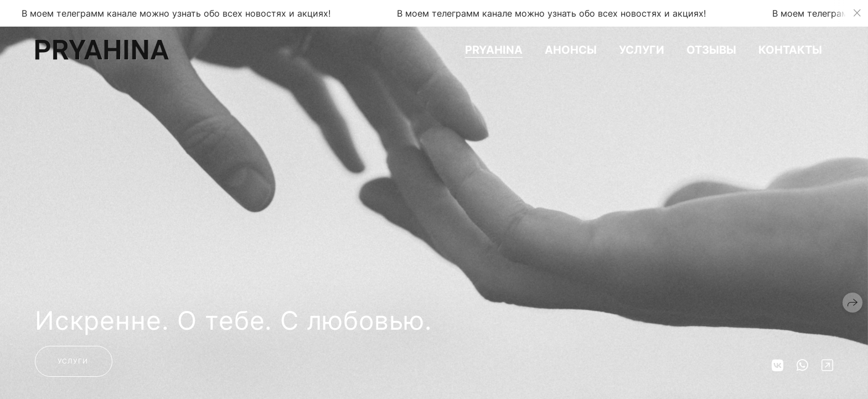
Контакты (790, 50)
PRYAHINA (494, 50)
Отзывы (711, 50)
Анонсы (571, 50)
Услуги (642, 50)
